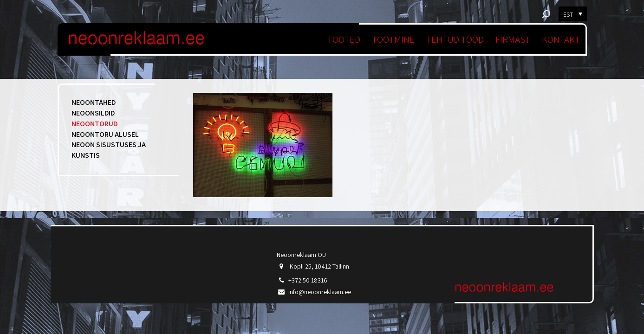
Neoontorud (94, 124)
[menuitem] (573, 14)
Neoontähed (94, 102)
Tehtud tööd (455, 39)
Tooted (344, 39)
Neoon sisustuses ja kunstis (109, 150)
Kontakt (561, 39)
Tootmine (393, 39)
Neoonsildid (93, 113)
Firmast (513, 39)
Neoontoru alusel (105, 134)
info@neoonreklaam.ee (320, 292)
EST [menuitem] (568, 14)
